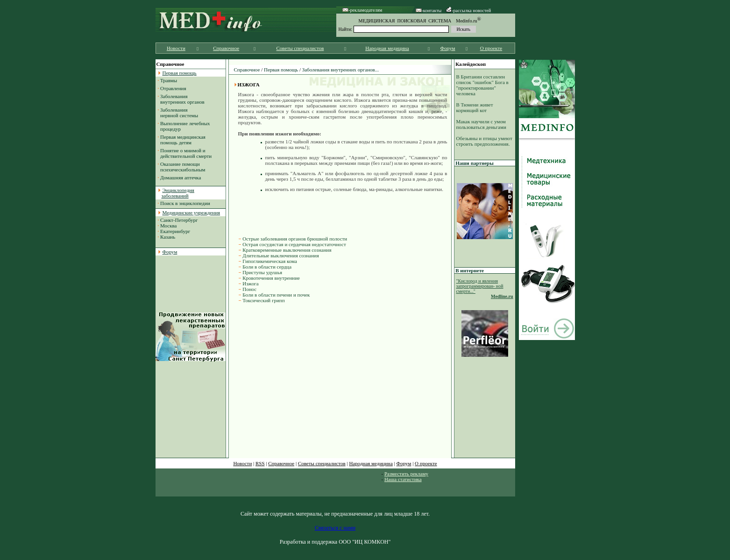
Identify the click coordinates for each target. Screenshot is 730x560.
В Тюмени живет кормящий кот (475, 107)
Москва (168, 226)
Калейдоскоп (471, 64)
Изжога (250, 284)
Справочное (226, 48)
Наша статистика (403, 479)
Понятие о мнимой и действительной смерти (185, 153)
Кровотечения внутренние (271, 278)
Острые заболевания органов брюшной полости (295, 239)
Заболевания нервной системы (178, 113)
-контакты (429, 11)
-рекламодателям (362, 10)
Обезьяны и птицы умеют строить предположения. (484, 141)
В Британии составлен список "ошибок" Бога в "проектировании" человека (482, 85)
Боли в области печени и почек (276, 295)
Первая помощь (281, 70)
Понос (249, 289)
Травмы (169, 80)
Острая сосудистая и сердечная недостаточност (294, 244)
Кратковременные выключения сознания (287, 250)
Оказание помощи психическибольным (182, 167)
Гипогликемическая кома (270, 261)
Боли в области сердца (267, 267)
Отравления (173, 88)
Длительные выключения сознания (281, 255)
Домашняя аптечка (181, 177)
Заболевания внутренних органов (181, 99)
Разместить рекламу (406, 474)
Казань (168, 237)
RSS (260, 463)
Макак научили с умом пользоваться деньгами (481, 124)
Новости (176, 48)
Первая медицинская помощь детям (182, 140)
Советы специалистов (300, 48)
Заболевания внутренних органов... (340, 70)
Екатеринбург (175, 231)
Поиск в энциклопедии (185, 203)
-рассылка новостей (468, 11)
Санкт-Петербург (179, 220)
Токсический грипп (263, 300)
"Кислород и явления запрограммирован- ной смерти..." (480, 286)
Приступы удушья (262, 272)
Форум (448, 48)
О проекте (491, 48)
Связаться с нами (335, 528)
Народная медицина (387, 48)
